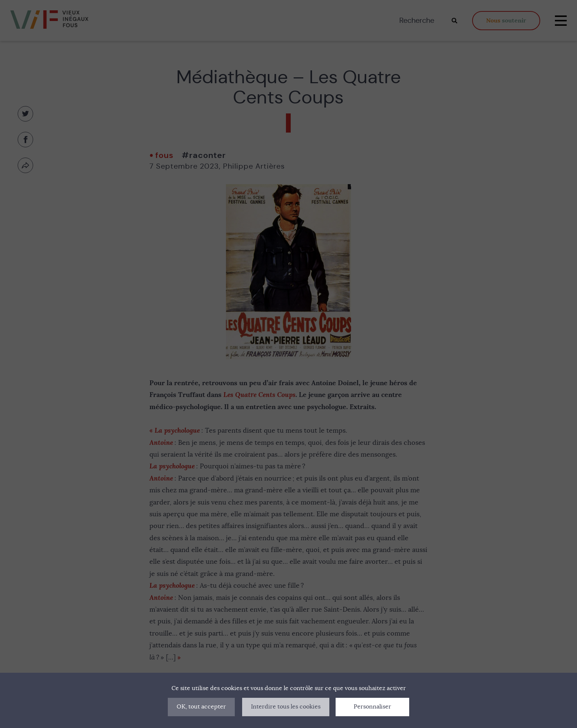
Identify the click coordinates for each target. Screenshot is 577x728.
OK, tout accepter (201, 707)
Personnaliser (372, 707)
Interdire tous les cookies (286, 707)
